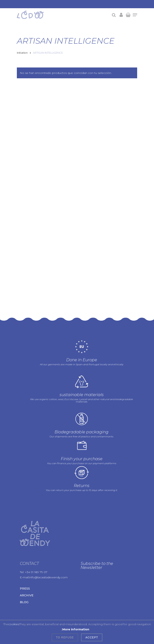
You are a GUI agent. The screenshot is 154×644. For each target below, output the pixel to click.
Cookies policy (27, 616)
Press (25, 565)
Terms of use (49, 616)
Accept (92, 637)
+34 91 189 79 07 (36, 548)
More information (76, 629)
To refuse (65, 637)
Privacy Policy (60, 612)
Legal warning (38, 612)
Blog (24, 579)
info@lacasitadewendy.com (48, 554)
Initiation (22, 53)
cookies (14, 624)
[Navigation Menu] (135, 15)
